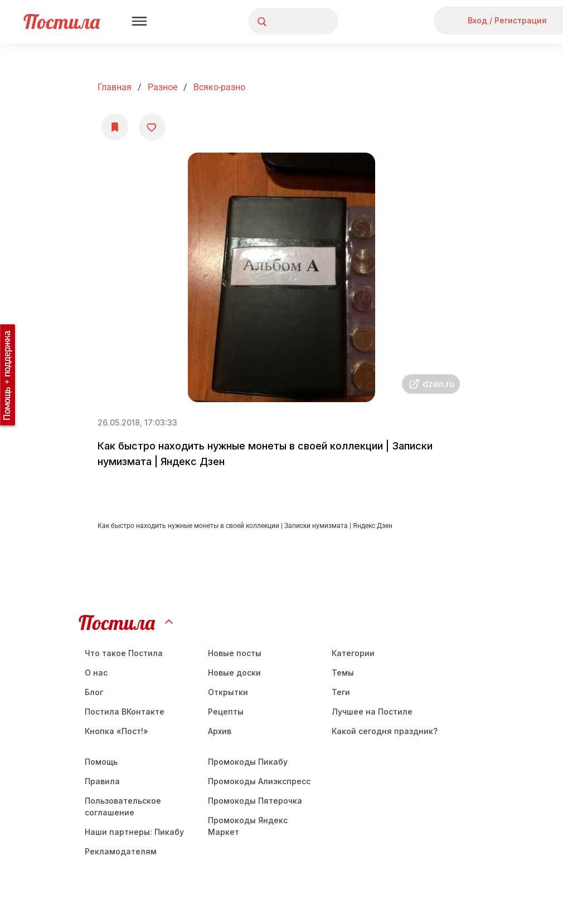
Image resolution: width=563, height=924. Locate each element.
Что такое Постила (124, 653)
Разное (162, 87)
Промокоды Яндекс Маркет (248, 826)
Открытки (228, 692)
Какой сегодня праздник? (385, 731)
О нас (96, 673)
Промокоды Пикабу (248, 762)
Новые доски (234, 673)
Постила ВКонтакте (125, 712)
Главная (115, 87)
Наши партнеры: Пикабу (134, 832)
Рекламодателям (121, 851)
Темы (343, 673)
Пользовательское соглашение (123, 806)
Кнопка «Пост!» (117, 731)
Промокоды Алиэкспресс (259, 781)
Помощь (101, 762)
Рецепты (226, 712)
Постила (62, 21)
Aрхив (220, 731)
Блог (94, 692)
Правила (102, 781)
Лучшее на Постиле (372, 712)
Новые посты (235, 653)
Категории (353, 653)
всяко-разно (219, 87)
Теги (341, 692)
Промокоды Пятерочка (255, 801)
